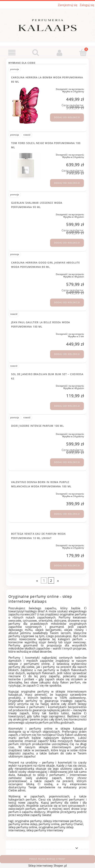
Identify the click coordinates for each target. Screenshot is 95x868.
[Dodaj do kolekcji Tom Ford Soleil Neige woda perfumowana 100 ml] (67, 183)
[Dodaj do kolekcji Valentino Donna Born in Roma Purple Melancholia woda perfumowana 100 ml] (67, 514)
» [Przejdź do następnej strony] (58, 580)
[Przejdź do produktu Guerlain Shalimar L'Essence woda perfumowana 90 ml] (26, 214)
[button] (12, 53)
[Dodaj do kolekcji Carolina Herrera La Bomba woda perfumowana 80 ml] (67, 117)
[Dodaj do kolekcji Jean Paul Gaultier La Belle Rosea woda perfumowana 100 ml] (67, 354)
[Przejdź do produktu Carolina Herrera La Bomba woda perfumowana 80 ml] (26, 105)
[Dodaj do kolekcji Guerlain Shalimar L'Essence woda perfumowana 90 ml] (67, 243)
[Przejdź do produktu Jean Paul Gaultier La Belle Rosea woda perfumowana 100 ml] (26, 333)
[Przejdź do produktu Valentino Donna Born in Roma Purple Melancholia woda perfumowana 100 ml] (26, 493)
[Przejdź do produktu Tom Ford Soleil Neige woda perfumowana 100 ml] (26, 166)
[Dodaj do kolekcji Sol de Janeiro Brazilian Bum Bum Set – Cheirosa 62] (67, 406)
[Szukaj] (36, 53)
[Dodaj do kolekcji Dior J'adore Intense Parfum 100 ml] (67, 462)
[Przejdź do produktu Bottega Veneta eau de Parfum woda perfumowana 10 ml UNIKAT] (26, 545)
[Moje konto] (59, 53)
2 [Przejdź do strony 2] (51, 580)
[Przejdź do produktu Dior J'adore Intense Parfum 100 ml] (26, 433)
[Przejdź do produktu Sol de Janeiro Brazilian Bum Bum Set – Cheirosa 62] (26, 385)
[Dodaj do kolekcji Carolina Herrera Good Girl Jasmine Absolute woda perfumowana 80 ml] (67, 303)
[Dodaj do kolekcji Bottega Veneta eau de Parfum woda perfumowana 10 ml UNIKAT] (67, 566)
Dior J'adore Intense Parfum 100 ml (37, 426)
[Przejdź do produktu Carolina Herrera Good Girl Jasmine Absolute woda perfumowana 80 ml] (26, 274)
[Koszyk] (83, 53)
